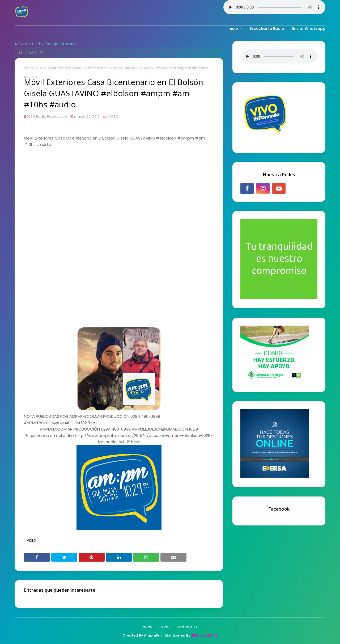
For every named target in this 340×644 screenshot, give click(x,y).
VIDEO (40, 68)
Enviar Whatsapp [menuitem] (309, 28)
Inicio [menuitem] (233, 28)
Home (147, 626)
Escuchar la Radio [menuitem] (267, 28)
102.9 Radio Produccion (47, 117)
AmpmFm (153, 635)
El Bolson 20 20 (205, 635)
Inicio (28, 68)
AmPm (31, 52)
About (165, 626)
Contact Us (187, 626)
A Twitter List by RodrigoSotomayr (46, 44)
